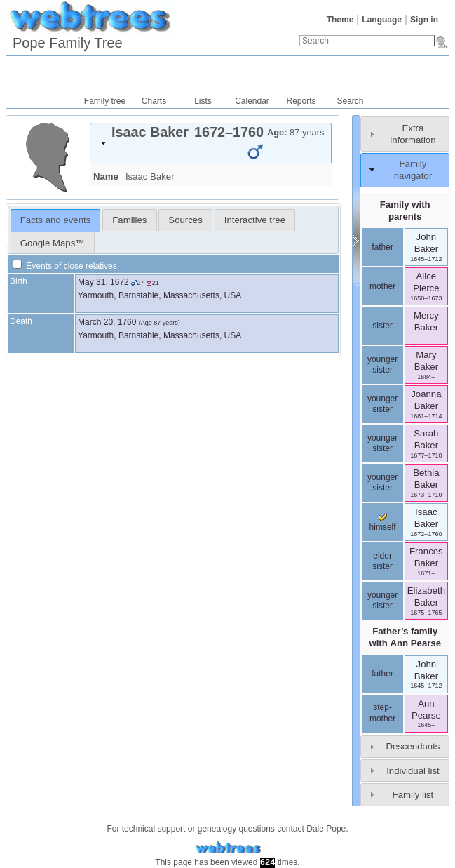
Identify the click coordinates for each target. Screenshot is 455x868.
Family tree (105, 101)
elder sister (382, 561)
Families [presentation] (129, 220)
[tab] (211, 143)
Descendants (413, 746)
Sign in (424, 20)
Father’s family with (405, 637)
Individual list (413, 771)
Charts (154, 101)
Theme (340, 20)
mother (382, 286)
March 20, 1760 (107, 322)
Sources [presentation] (185, 220)
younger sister (382, 365)
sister (382, 326)
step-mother (382, 713)
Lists (203, 101)
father (382, 247)
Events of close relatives (65, 266)
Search (350, 101)
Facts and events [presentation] (55, 220)
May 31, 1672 (103, 282)
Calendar (252, 101)
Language (382, 20)
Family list (413, 795)
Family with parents (405, 211)
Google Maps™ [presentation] (53, 243)
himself (383, 523)
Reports (301, 101)
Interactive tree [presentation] (255, 220)
